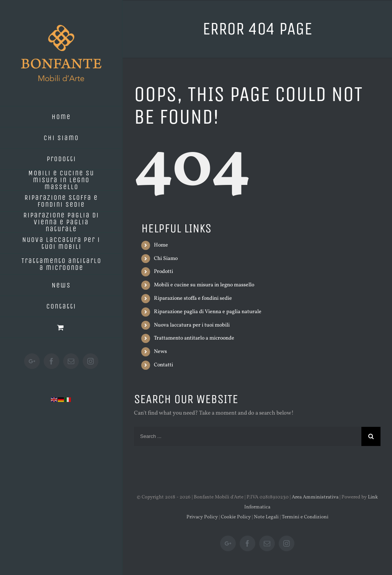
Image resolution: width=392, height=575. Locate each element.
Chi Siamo (166, 259)
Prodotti (163, 272)
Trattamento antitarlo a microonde (194, 338)
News (160, 352)
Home (161, 245)
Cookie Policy (236, 517)
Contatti (163, 365)
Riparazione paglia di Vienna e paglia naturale (208, 312)
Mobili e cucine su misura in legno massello (204, 285)
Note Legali (266, 517)
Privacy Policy (202, 517)
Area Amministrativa (315, 497)
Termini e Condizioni (305, 517)
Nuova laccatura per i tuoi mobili (192, 325)
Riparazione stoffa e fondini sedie (193, 298)
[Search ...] (248, 436)
